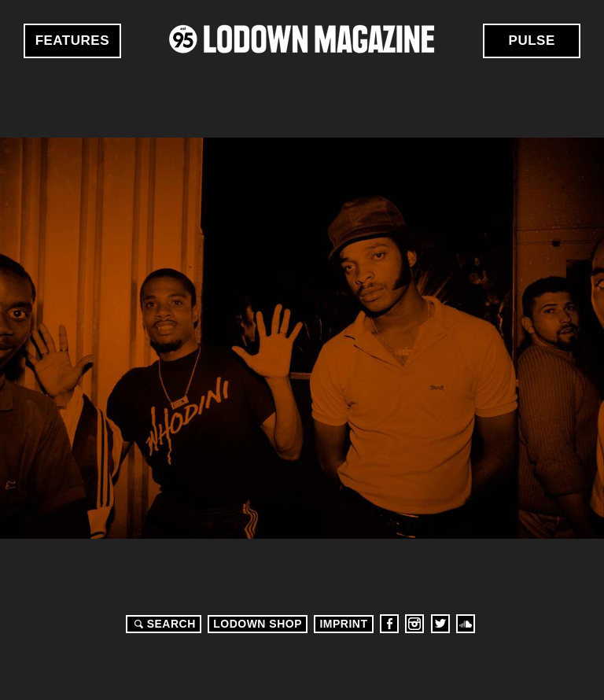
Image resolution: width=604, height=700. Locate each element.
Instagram (414, 624)
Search (163, 624)
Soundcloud (466, 624)
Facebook (389, 624)
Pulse (532, 41)
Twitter (440, 624)
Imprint (343, 624)
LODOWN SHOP (258, 624)
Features (72, 41)
